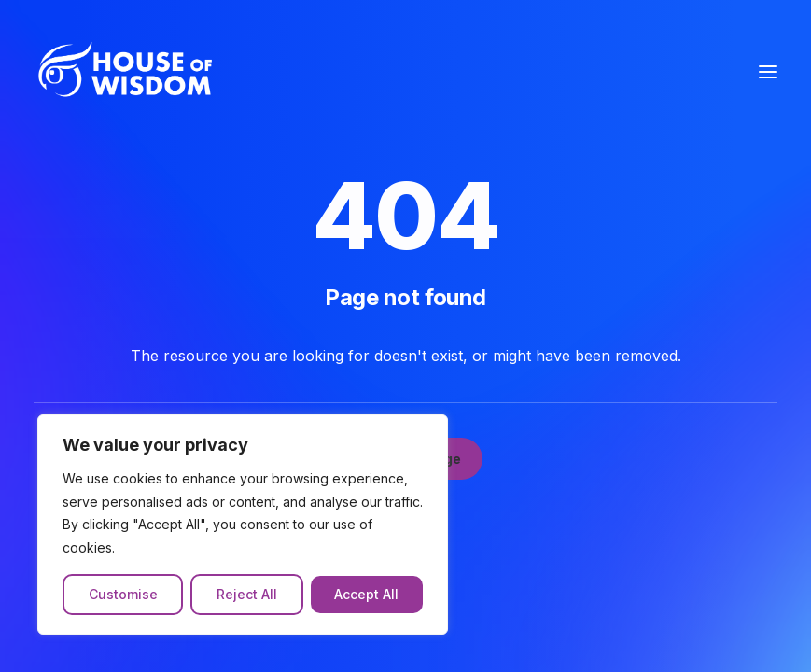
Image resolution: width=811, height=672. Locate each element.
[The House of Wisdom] (134, 72)
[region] (243, 525)
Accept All (366, 594)
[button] (768, 72)
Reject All (247, 594)
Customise (123, 594)
